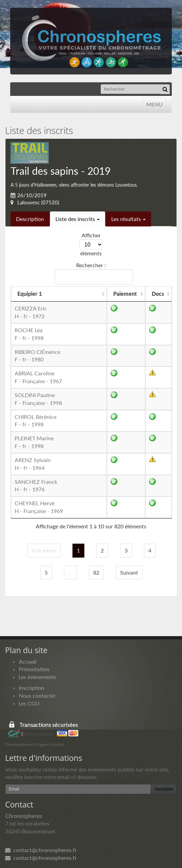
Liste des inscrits (78, 219)
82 (96, 572)
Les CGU (29, 703)
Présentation (34, 669)
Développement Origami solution (35, 744)
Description (30, 219)
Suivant (129, 572)
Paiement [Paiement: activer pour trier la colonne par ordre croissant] (125, 294)
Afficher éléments (91, 244)
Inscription (31, 688)
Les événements (37, 677)
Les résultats (128, 219)
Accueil (28, 661)
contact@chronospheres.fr (41, 850)
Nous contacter (37, 695)
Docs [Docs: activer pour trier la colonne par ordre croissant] (158, 294)
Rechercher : (93, 273)
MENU (154, 104)
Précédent (44, 550)
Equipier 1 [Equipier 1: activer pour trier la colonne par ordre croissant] (30, 294)
